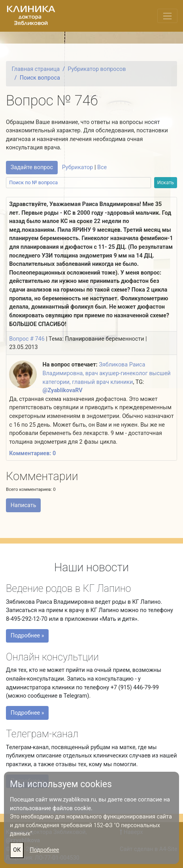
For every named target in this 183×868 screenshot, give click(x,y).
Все (102, 167)
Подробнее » (29, 637)
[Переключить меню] (167, 16)
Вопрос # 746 (27, 339)
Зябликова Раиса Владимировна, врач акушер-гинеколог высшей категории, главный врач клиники (107, 373)
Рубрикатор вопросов (97, 69)
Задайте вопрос (32, 167)
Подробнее (44, 850)
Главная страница (36, 69)
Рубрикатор (78, 167)
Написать (24, 505)
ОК (17, 850)
